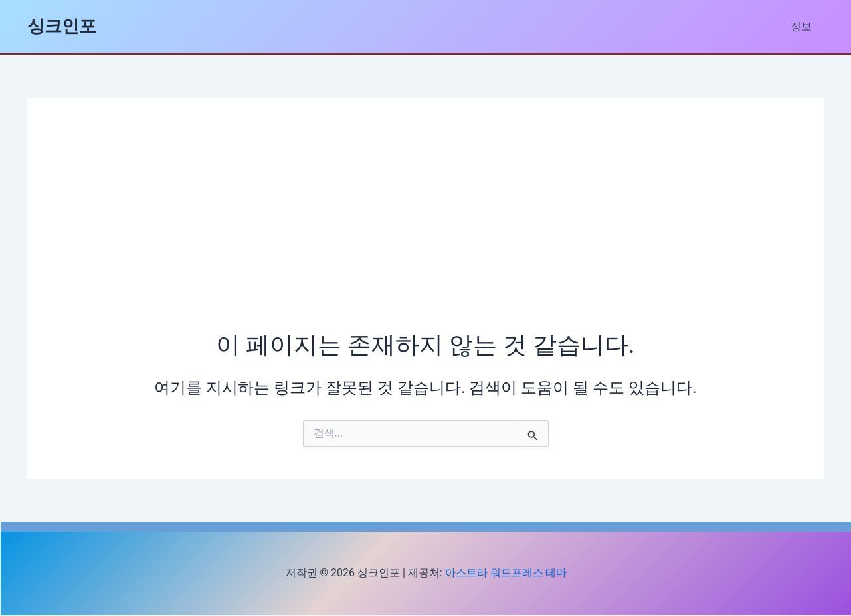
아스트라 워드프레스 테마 (506, 573)
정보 (803, 26)
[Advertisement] (426, 229)
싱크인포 (62, 26)
